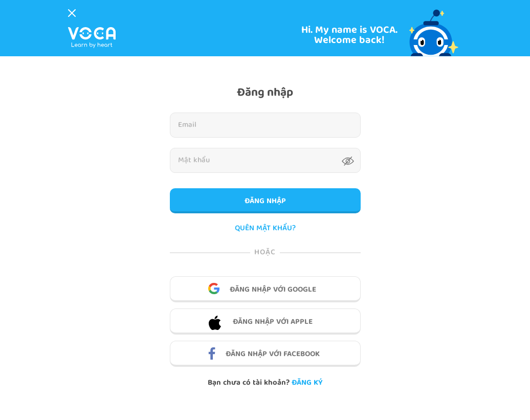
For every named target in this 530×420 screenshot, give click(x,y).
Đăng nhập (265, 202)
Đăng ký (307, 383)
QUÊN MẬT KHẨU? (265, 229)
